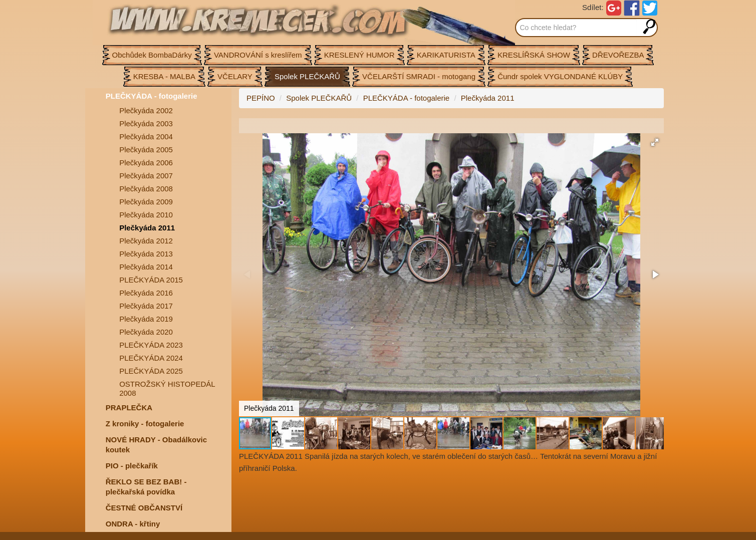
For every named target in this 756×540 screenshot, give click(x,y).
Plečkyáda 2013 (146, 254)
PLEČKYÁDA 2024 (151, 358)
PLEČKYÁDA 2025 (151, 371)
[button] (655, 142)
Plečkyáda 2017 (146, 306)
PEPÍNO (261, 98)
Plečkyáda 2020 (146, 332)
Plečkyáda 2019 (146, 319)
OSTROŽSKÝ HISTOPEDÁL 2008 (167, 388)
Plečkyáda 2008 (146, 189)
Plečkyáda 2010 (146, 215)
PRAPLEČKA (129, 408)
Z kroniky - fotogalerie (145, 424)
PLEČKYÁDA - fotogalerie (152, 96)
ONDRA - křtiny (133, 524)
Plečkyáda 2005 (146, 150)
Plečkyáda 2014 (146, 267)
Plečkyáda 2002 (146, 110)
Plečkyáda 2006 (146, 163)
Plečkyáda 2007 (146, 176)
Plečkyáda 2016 (146, 293)
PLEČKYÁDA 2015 (151, 280)
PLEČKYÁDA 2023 (151, 345)
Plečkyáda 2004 (146, 137)
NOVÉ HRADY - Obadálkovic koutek (156, 445)
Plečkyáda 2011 (147, 228)
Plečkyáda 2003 (146, 123)
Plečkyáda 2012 (146, 241)
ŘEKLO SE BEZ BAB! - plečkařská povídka (146, 487)
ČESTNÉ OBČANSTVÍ (144, 508)
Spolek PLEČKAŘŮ (319, 98)
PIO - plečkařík (132, 466)
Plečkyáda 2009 (146, 202)
